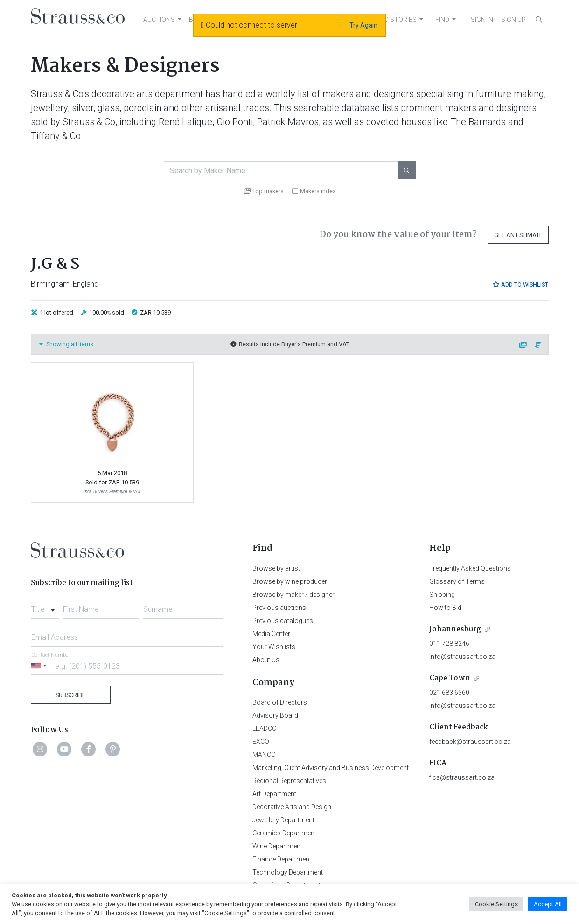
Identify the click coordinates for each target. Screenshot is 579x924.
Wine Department (277, 846)
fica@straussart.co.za (462, 777)
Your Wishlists (274, 647)
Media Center (271, 634)
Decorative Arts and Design (292, 807)
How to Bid (445, 608)
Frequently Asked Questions (470, 568)
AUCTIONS (159, 20)
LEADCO (265, 728)
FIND (442, 20)
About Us (266, 660)
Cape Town (450, 678)
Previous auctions (279, 608)
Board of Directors (280, 702)
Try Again (363, 25)
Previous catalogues (283, 621)
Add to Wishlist (520, 284)
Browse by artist (276, 568)
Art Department (274, 794)
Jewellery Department (283, 820)
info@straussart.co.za (462, 657)
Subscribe (70, 695)
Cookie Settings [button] (496, 904)
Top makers (264, 191)
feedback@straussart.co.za (470, 742)
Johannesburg (455, 629)
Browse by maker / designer (293, 595)
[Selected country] (40, 666)
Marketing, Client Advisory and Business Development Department (348, 768)
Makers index (314, 191)
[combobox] (45, 607)
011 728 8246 (449, 644)
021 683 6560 (449, 693)
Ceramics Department (284, 833)
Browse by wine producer (290, 581)
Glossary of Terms (457, 581)
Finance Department (282, 859)
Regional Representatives (289, 781)
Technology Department (288, 872)
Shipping (442, 595)
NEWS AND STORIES (386, 20)
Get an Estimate (518, 235)
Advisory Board (275, 715)
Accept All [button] (548, 904)
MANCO (264, 755)
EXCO (261, 742)
